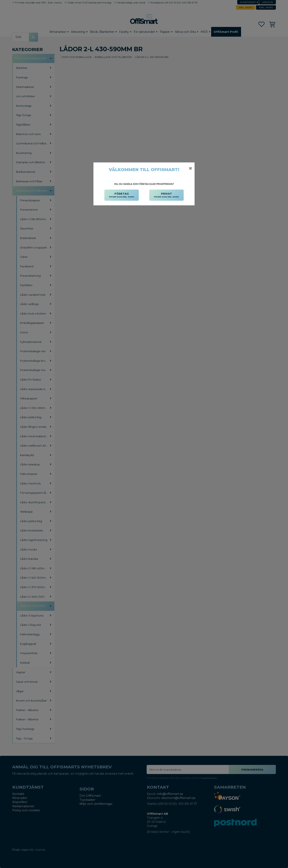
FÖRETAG (122, 195)
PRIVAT (166, 195)
